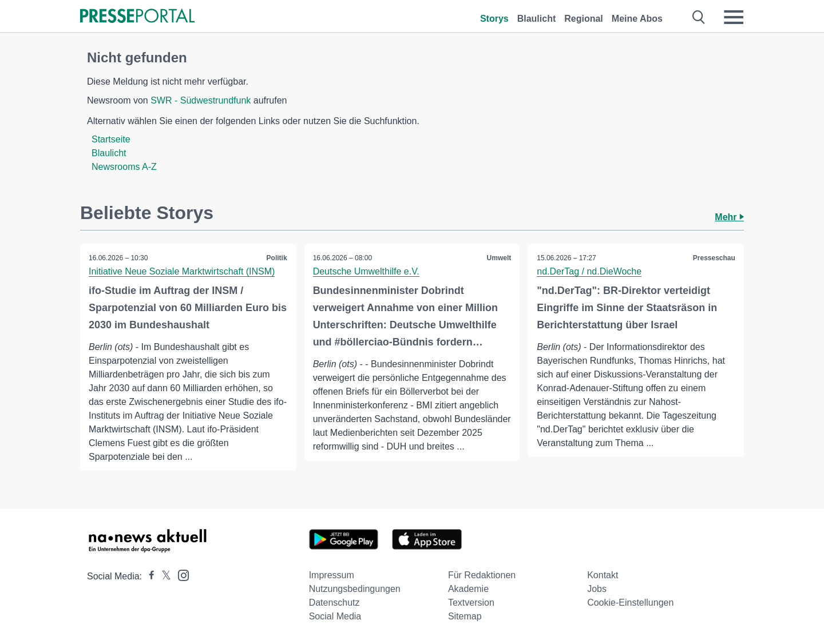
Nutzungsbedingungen (355, 589)
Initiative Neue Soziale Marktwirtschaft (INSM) (182, 271)
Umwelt (499, 258)
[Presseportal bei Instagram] (180, 575)
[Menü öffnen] (734, 17)
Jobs (597, 589)
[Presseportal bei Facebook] (148, 576)
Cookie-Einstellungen (630, 603)
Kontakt (603, 575)
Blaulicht (537, 19)
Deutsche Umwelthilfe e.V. (366, 271)
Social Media (335, 616)
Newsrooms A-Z (124, 167)
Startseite (111, 139)
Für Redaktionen (482, 575)
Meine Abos (637, 19)
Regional (584, 19)
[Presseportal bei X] (163, 576)
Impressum (332, 575)
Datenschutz (334, 603)
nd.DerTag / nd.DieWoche (589, 271)
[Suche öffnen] (699, 17)
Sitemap (465, 616)
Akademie (468, 589)
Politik (277, 258)
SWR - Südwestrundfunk (201, 100)
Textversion (471, 603)
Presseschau (714, 258)
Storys (494, 19)
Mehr (729, 217)
